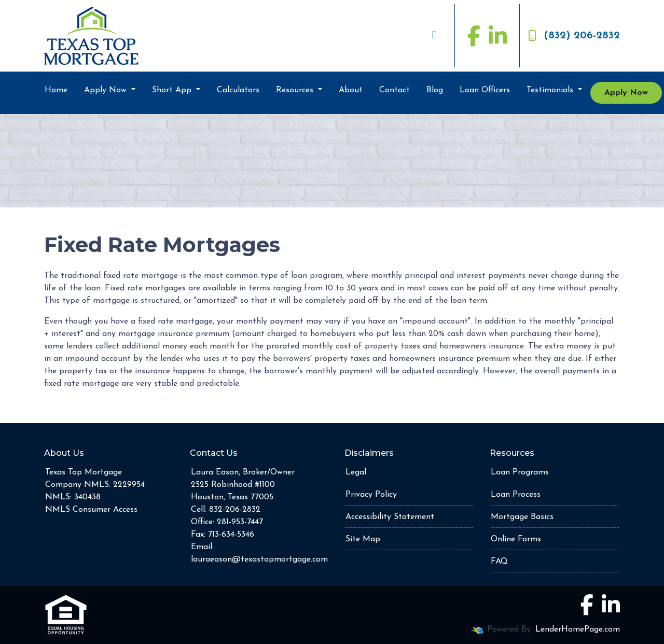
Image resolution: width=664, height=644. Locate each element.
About (351, 90)
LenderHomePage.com (578, 629)
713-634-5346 (231, 535)
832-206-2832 (235, 510)
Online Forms (516, 539)
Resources (296, 90)
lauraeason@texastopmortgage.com (259, 559)
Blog (435, 90)
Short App (173, 90)
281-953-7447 (240, 522)
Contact (395, 90)
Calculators (238, 90)
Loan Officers (485, 90)
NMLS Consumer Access (91, 510)
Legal (356, 472)
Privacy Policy (371, 495)
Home (56, 90)
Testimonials (551, 90)
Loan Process (516, 495)
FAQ (499, 562)
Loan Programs (520, 472)
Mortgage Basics (522, 517)
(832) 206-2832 (574, 36)
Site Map (363, 539)
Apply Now (107, 90)
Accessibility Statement (390, 517)
